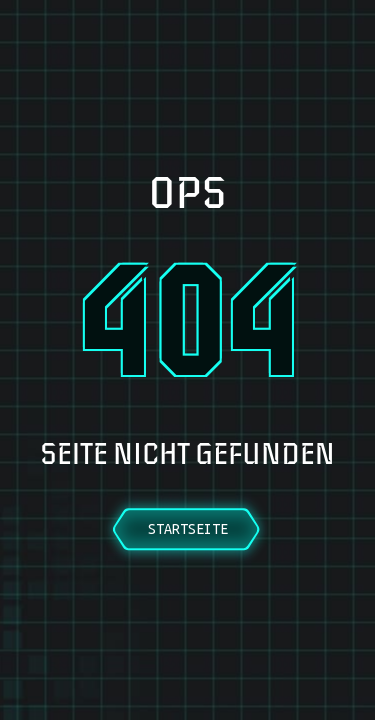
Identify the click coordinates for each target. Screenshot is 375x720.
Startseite (188, 529)
